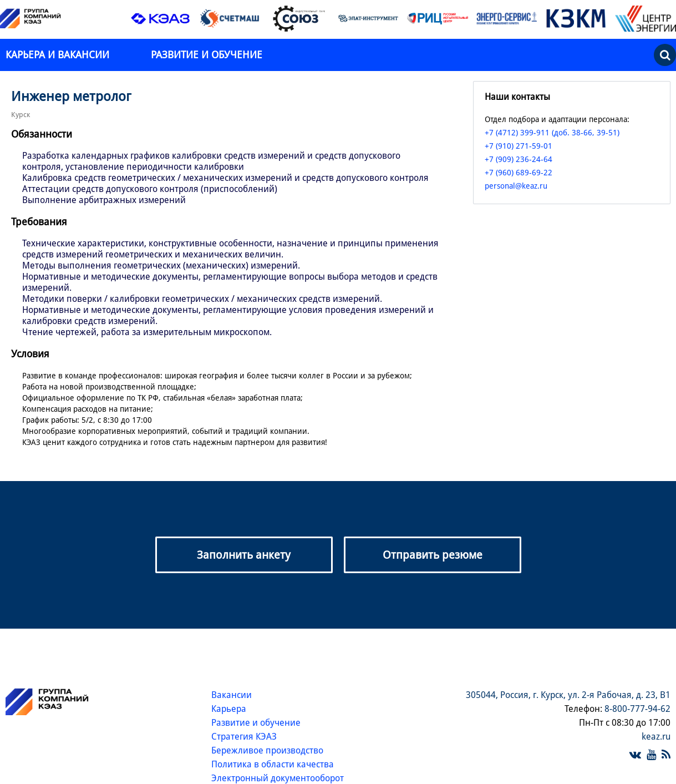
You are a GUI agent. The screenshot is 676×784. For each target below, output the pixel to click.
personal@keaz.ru (516, 186)
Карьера (229, 709)
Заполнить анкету (244, 555)
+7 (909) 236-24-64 (519, 159)
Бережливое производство (267, 750)
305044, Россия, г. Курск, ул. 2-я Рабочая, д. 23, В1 (568, 695)
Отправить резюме (433, 555)
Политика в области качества (273, 764)
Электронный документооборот (278, 778)
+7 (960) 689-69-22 (519, 173)
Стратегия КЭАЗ (244, 737)
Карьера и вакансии (59, 55)
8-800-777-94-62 (637, 709)
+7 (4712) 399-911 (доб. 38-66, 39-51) (552, 133)
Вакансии (232, 695)
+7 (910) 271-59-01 (519, 146)
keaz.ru (656, 737)
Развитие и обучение (207, 55)
